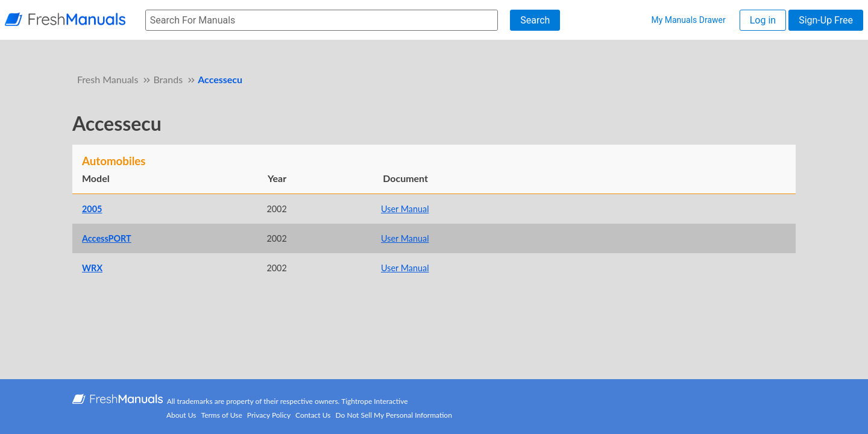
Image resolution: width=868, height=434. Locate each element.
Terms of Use (222, 415)
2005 (92, 209)
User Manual (405, 209)
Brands (168, 79)
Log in (763, 20)
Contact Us (313, 415)
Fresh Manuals (108, 79)
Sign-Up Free (826, 20)
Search (535, 20)
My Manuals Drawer (688, 20)
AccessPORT (107, 238)
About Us (181, 415)
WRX (92, 268)
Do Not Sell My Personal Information (394, 415)
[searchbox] (322, 20)
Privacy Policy (269, 415)
